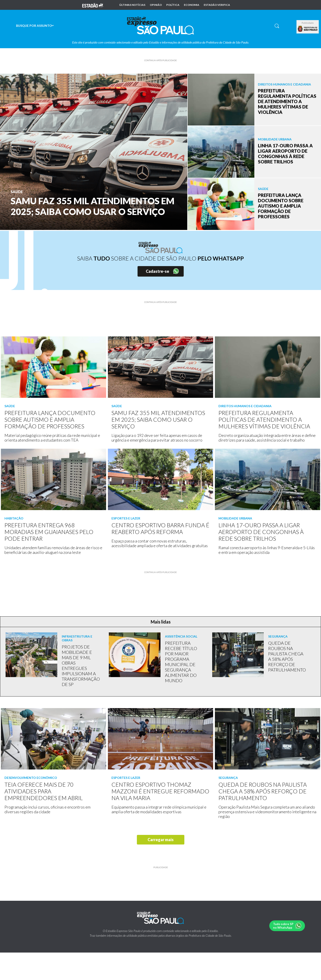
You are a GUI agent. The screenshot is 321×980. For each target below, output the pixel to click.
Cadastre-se (157, 271)
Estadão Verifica (217, 5)
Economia (192, 5)
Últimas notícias (132, 5)
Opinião (156, 5)
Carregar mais (161, 840)
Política (173, 5)
